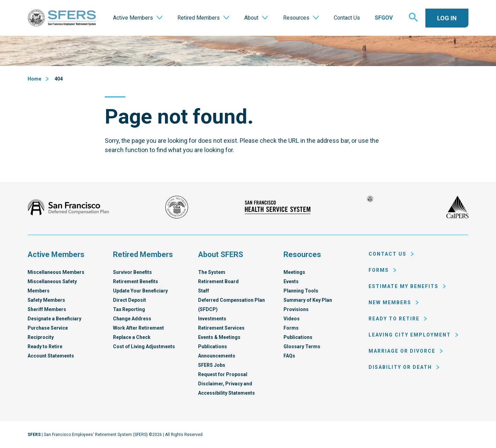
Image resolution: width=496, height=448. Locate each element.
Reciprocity (41, 337)
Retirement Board (218, 281)
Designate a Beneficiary (54, 319)
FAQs (289, 356)
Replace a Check (132, 337)
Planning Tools (301, 291)
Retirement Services (221, 328)
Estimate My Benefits (404, 286)
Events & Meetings (219, 337)
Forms (291, 328)
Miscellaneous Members (56, 272)
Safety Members (46, 300)
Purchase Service (48, 328)
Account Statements (51, 356)
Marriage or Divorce (402, 351)
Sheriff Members (47, 309)
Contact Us (387, 254)
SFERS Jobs (212, 365)
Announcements (217, 356)
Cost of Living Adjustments (144, 346)
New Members (390, 302)
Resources (302, 254)
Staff (204, 291)
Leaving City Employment (410, 335)
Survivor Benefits (132, 272)
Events (291, 281)
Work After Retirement (138, 328)
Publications (213, 346)
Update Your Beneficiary (140, 291)
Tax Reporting (129, 309)
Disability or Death (400, 367)
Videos (292, 319)
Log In (447, 18)
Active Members (56, 254)
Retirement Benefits (136, 281)
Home (34, 79)
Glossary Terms (302, 346)
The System (212, 272)
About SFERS (221, 254)
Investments (212, 319)
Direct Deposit (130, 300)
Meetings (294, 272)
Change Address (132, 319)
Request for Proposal (223, 374)
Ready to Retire (45, 346)
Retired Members (143, 254)
